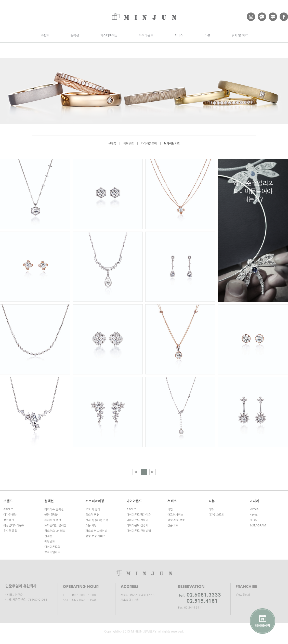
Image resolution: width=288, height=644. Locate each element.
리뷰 (207, 35)
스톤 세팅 (91, 526)
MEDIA (254, 509)
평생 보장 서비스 (95, 536)
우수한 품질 (10, 531)
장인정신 (9, 520)
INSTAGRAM (258, 526)
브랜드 (45, 35)
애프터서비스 (175, 515)
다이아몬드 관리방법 (139, 531)
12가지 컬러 (93, 509)
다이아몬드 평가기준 (139, 515)
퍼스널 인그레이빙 (96, 531)
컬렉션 (75, 35)
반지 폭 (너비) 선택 (97, 520)
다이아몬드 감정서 (137, 526)
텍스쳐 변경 (92, 515)
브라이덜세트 (172, 144)
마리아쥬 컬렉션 (54, 509)
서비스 (179, 35)
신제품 (112, 144)
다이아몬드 (146, 35)
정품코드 (173, 526)
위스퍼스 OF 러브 (55, 531)
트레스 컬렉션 (53, 520)
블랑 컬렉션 (51, 515)
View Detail (243, 595)
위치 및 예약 (239, 35)
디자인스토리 (216, 515)
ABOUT (8, 509)
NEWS (254, 515)
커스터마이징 (109, 35)
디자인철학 (10, 515)
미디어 (254, 501)
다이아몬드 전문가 (137, 520)
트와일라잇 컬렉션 (55, 526)
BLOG (253, 520)
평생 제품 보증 (176, 520)
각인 (170, 509)
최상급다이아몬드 (14, 526)
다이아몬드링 (149, 144)
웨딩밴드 (129, 144)
